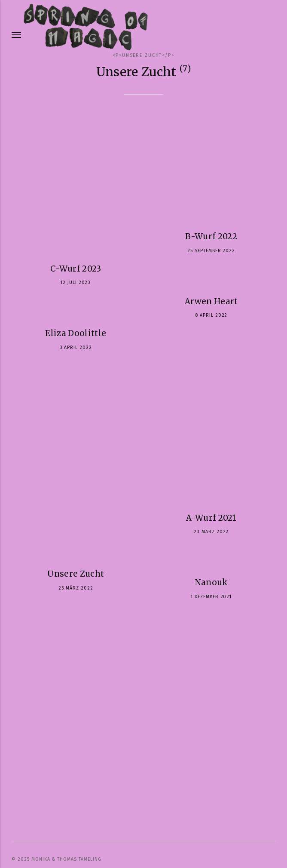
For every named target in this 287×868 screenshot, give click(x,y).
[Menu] (17, 35)
